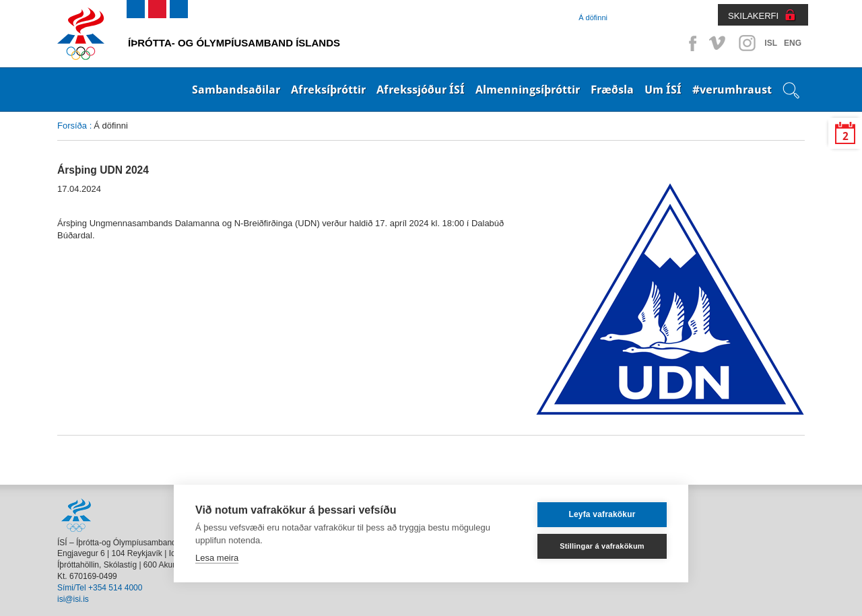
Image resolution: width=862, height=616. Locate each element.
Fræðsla (612, 90)
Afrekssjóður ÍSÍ (421, 90)
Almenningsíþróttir (528, 90)
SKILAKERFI (753, 16)
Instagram (747, 43)
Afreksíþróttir (328, 90)
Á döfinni (593, 18)
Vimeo (719, 43)
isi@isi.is (73, 599)
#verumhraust (732, 90)
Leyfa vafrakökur (602, 514)
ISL (771, 43)
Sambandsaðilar (236, 90)
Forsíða (72, 126)
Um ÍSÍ (663, 90)
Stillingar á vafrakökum (602, 546)
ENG (793, 43)
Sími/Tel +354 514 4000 (100, 588)
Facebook (690, 43)
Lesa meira (217, 558)
